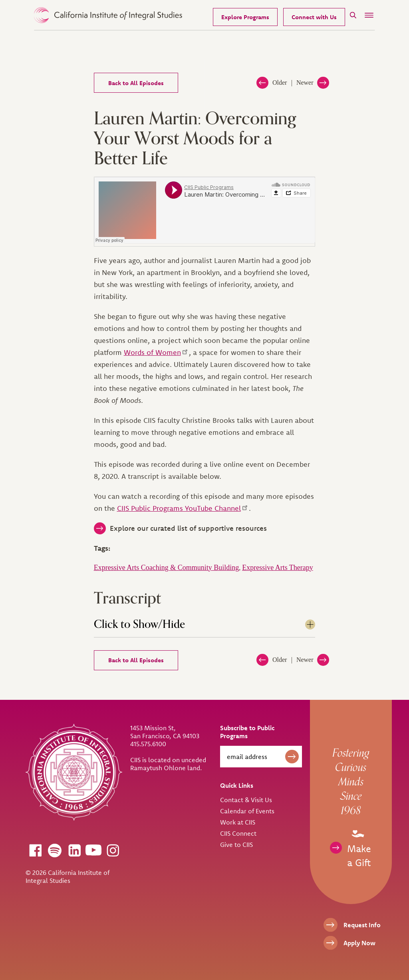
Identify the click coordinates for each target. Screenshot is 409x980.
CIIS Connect (238, 833)
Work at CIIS (238, 822)
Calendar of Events (247, 811)
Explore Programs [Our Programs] (245, 17)
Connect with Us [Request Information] (314, 17)
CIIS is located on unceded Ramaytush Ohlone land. (168, 764)
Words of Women (156, 352)
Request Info (362, 925)
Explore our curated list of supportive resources (188, 528)
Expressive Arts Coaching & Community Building (167, 568)
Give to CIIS (236, 845)
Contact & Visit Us (246, 800)
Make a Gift (359, 847)
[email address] (261, 757)
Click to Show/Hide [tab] (139, 624)
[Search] (353, 15)
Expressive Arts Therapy (278, 568)
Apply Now (359, 943)
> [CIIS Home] (108, 15)
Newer (305, 83)
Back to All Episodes (136, 83)
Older (280, 83)
